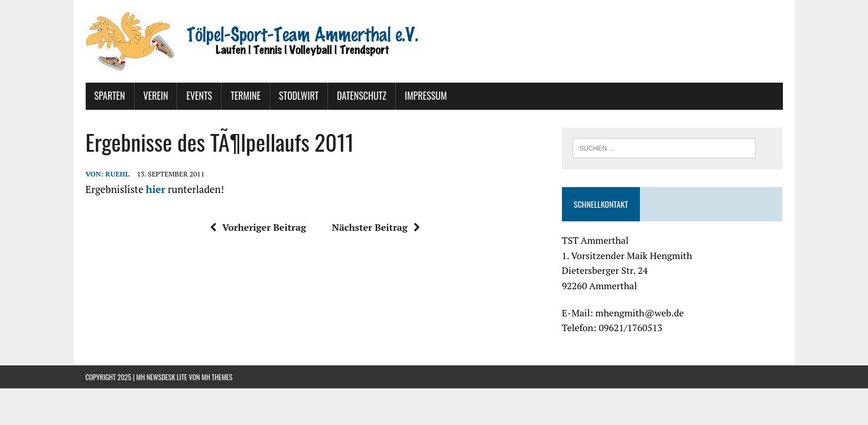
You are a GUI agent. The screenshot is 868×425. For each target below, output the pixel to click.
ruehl (117, 174)
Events (199, 96)
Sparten (110, 96)
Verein (156, 96)
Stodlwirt (299, 96)
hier (156, 189)
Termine (246, 96)
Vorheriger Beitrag (258, 227)
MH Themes (217, 377)
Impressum (426, 96)
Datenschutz (362, 96)
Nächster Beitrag (376, 227)
